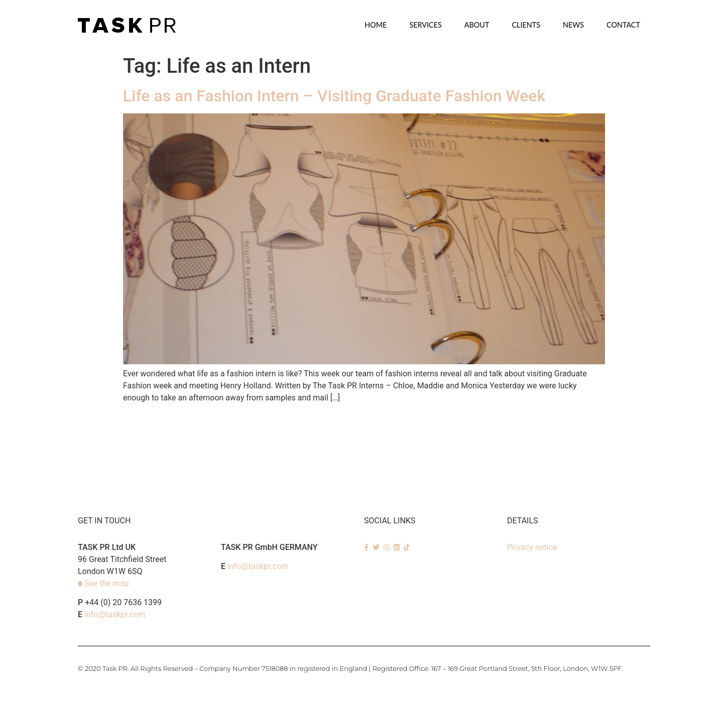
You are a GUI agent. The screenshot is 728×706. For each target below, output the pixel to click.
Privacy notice (532, 547)
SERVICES (425, 25)
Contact (623, 25)
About (477, 25)
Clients (526, 25)
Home (376, 25)
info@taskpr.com (115, 614)
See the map (107, 583)
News (573, 25)
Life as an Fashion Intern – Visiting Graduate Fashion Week (334, 96)
